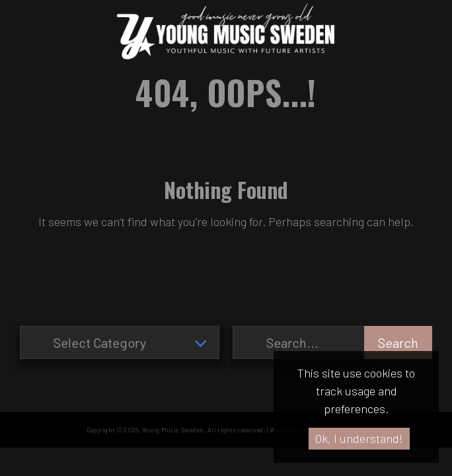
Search (398, 342)
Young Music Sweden (173, 430)
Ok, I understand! (359, 438)
